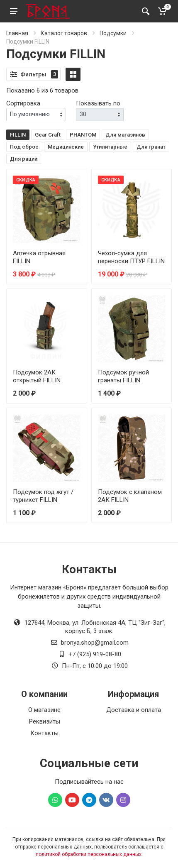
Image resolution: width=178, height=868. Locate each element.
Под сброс (24, 147)
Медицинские (66, 147)
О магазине (44, 710)
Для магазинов (125, 135)
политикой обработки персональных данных (89, 854)
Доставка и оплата (134, 710)
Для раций (24, 159)
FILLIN (18, 135)
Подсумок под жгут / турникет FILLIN (43, 496)
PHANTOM (83, 135)
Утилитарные (110, 147)
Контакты (44, 733)
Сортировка (23, 103)
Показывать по (98, 103)
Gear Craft (48, 135)
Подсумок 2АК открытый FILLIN (37, 376)
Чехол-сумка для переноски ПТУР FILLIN (131, 257)
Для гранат (151, 147)
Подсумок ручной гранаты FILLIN (123, 376)
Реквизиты (45, 721)
